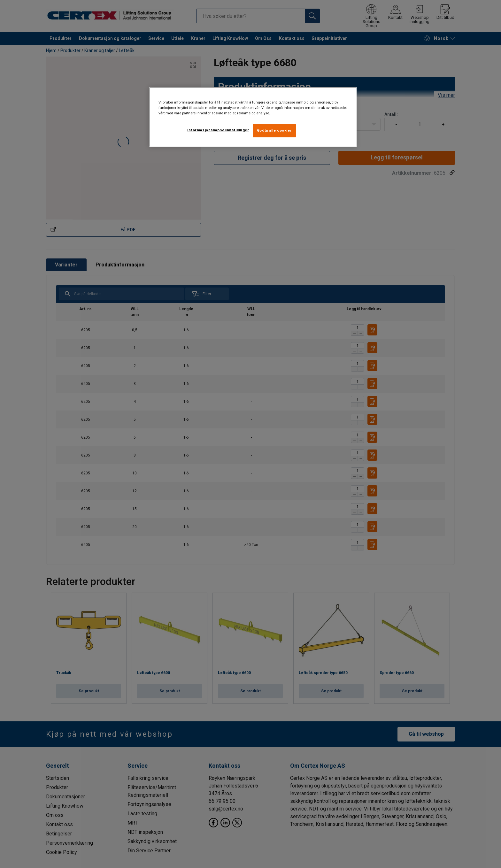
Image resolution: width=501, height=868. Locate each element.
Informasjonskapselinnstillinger (218, 130)
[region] (253, 117)
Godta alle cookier (274, 130)
